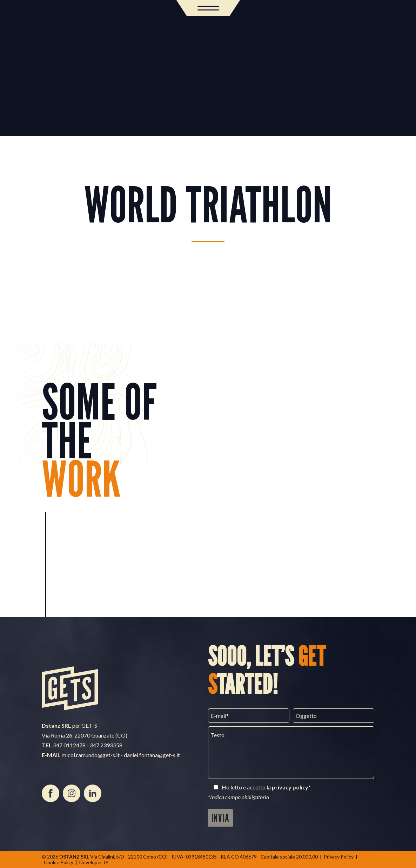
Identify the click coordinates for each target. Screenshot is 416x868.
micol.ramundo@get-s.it (91, 755)
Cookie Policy (59, 862)
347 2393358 (106, 745)
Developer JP (94, 862)
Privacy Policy (339, 857)
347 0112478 (69, 745)
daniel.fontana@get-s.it (152, 755)
